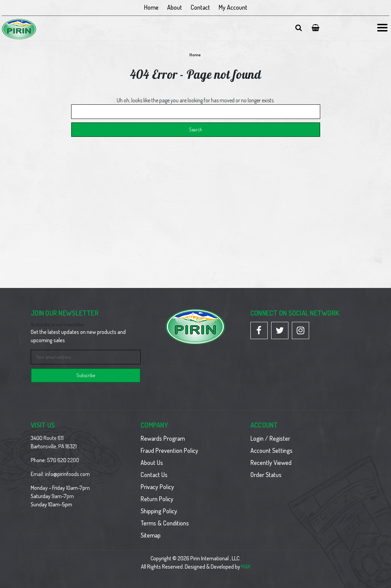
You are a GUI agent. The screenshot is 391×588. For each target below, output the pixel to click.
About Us (152, 463)
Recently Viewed (271, 463)
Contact (200, 7)
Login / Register (270, 438)
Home (151, 7)
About (175, 7)
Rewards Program (163, 438)
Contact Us (154, 475)
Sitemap (151, 535)
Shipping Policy (159, 511)
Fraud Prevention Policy (169, 450)
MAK (246, 567)
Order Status (266, 475)
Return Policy (157, 499)
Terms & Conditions (165, 523)
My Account (233, 7)
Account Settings (271, 450)
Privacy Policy (157, 487)
